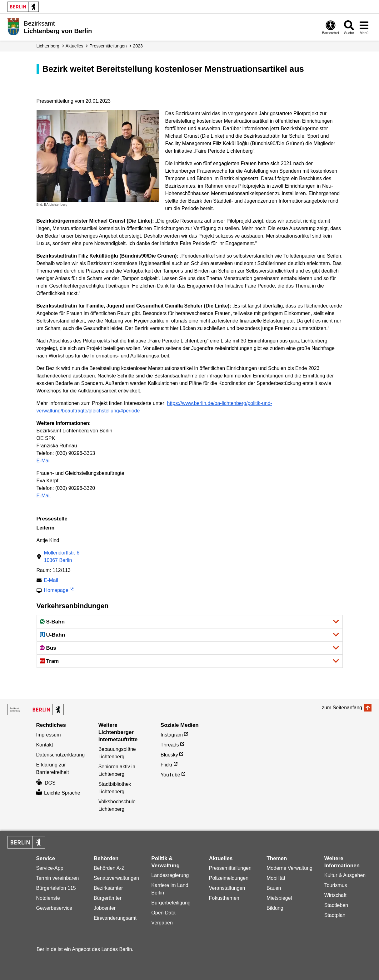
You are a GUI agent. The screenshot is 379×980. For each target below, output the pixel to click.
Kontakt (44, 745)
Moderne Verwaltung (289, 868)
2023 (138, 46)
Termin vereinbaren (57, 878)
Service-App (50, 868)
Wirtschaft (335, 895)
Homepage (56, 591)
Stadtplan (335, 915)
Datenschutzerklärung (60, 755)
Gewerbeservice (54, 908)
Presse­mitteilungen (108, 46)
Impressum (48, 735)
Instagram (172, 735)
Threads (170, 745)
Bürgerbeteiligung (171, 903)
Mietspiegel (279, 898)
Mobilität (276, 878)
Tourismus (336, 885)
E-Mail (44, 461)
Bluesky (169, 755)
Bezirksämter (108, 888)
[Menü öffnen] (364, 27)
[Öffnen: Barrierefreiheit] (331, 27)
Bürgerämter (108, 898)
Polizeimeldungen (229, 878)
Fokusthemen (224, 898)
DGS (46, 783)
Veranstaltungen (227, 888)
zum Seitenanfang (342, 708)
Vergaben (162, 923)
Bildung (275, 908)
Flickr (167, 765)
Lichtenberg (48, 46)
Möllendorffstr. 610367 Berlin (62, 556)
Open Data (163, 913)
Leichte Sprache (58, 793)
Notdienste (48, 898)
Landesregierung (170, 875)
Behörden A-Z (109, 868)
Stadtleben (336, 905)
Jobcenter (105, 908)
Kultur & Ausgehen (345, 875)
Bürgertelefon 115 (56, 888)
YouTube (170, 775)
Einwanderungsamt (115, 918)
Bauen (274, 888)
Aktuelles (75, 46)
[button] (190, 622)
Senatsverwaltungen (116, 878)
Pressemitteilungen (230, 868)
